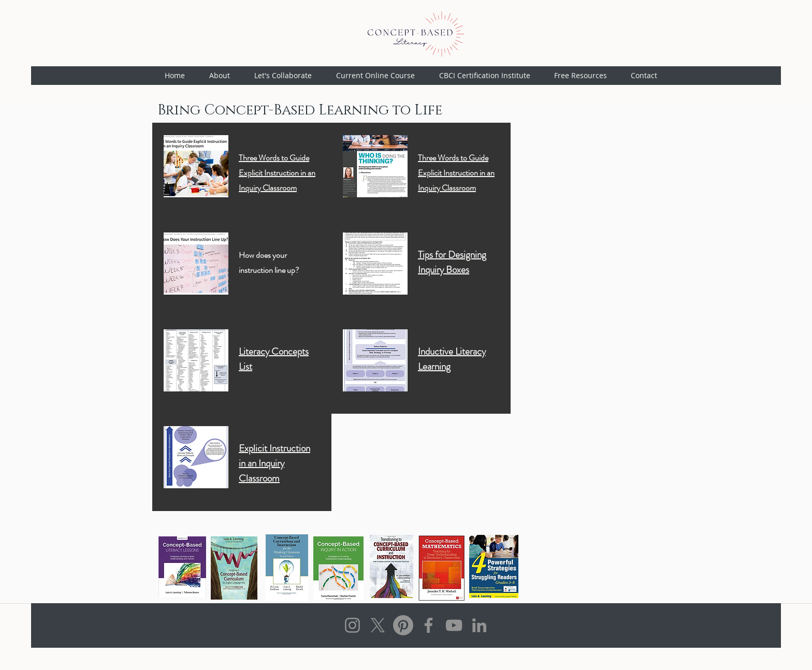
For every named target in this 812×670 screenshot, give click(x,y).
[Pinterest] (403, 625)
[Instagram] (352, 625)
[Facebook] (429, 625)
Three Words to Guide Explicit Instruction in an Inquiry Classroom (277, 173)
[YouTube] (454, 625)
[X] (378, 625)
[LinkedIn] (479, 625)
